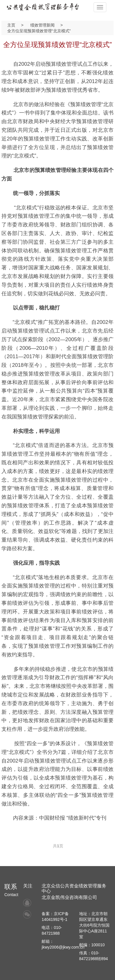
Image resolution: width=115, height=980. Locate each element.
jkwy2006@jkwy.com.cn (63, 947)
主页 (11, 25)
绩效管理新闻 (42, 25)
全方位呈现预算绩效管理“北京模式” (39, 31)
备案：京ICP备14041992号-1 (55, 917)
